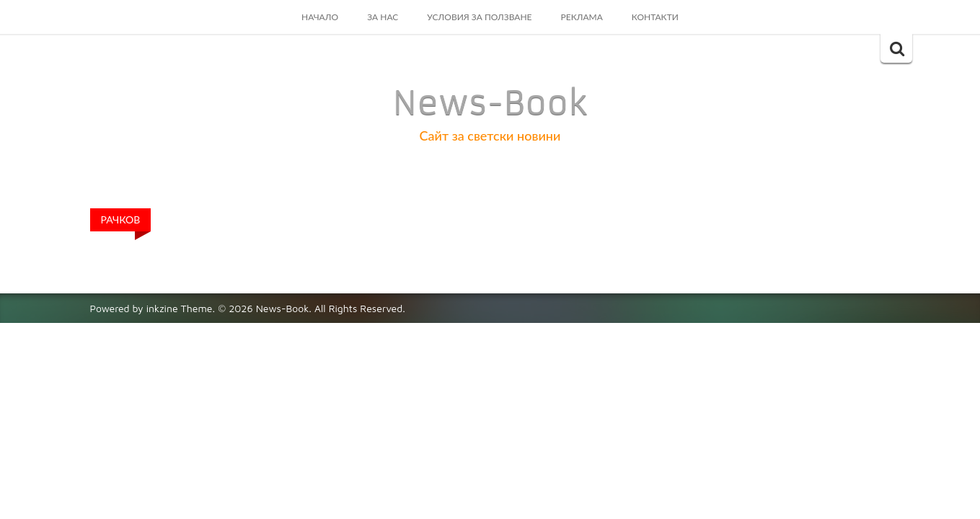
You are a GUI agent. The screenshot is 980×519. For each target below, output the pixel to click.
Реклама (582, 17)
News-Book (490, 103)
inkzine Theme (180, 308)
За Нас (383, 17)
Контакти (655, 17)
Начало (320, 17)
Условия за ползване (479, 17)
